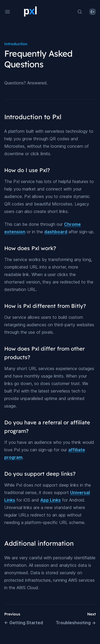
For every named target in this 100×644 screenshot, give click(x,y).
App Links (51, 500)
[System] (93, 12)
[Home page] (30, 12)
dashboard (56, 232)
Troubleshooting (76, 623)
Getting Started (24, 623)
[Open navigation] (7, 12)
